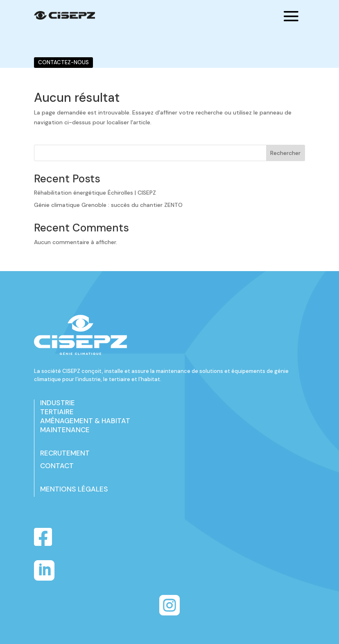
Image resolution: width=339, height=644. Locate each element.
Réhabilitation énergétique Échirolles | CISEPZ (95, 193)
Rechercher (285, 153)
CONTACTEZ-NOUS (63, 62)
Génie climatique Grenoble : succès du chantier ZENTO (108, 205)
